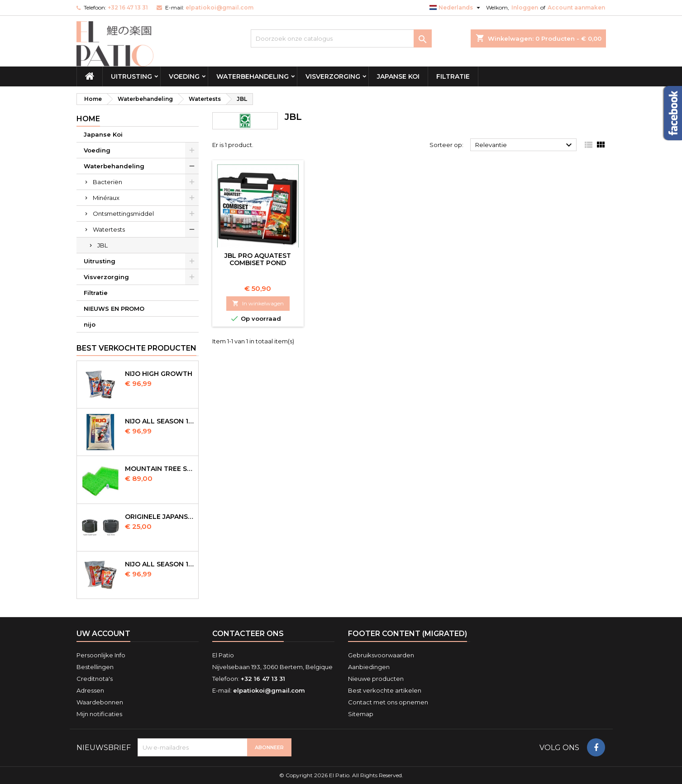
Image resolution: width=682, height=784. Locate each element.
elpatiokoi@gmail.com (219, 7)
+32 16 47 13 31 (128, 7)
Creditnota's (95, 679)
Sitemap (361, 714)
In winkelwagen (258, 303)
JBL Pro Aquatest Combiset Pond (258, 259)
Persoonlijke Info (101, 655)
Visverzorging (333, 76)
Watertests (109, 229)
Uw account (103, 634)
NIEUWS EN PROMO (114, 309)
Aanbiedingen (369, 667)
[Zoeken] (341, 38)
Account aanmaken (576, 7)
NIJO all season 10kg (160, 564)
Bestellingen (95, 667)
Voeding (184, 76)
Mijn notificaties (99, 714)
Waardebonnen (100, 702)
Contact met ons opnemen (388, 702)
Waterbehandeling (253, 76)
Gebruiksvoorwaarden (381, 655)
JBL (103, 245)
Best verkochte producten (136, 348)
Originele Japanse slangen (160, 517)
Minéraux (106, 198)
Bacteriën (107, 182)
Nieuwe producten (376, 679)
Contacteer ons (248, 634)
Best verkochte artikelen (385, 690)
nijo (90, 324)
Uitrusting (131, 76)
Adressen (90, 690)
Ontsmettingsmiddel (123, 214)
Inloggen (525, 7)
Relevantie (525, 145)
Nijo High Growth (159, 374)
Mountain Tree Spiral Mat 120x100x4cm (160, 469)
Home (88, 119)
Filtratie (453, 76)
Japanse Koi (398, 76)
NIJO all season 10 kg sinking (160, 421)
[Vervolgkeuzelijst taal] (456, 8)
